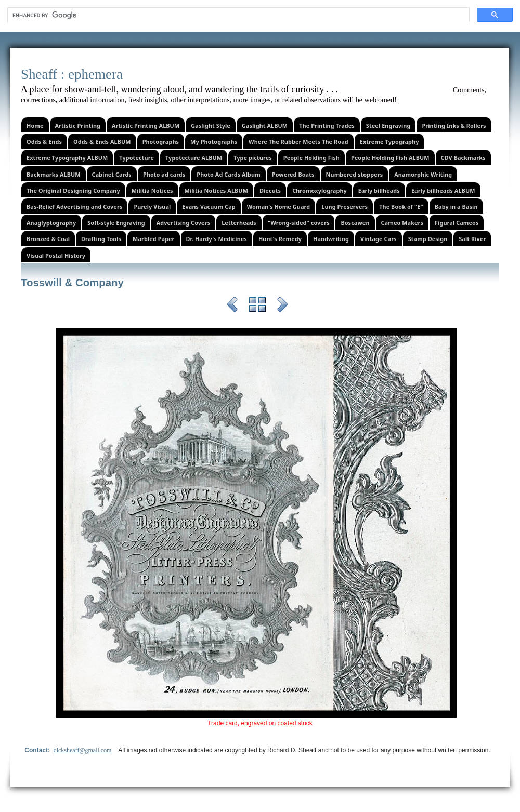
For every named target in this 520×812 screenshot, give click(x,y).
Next (282, 306)
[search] (237, 15)
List (257, 306)
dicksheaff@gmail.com (83, 750)
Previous (232, 306)
